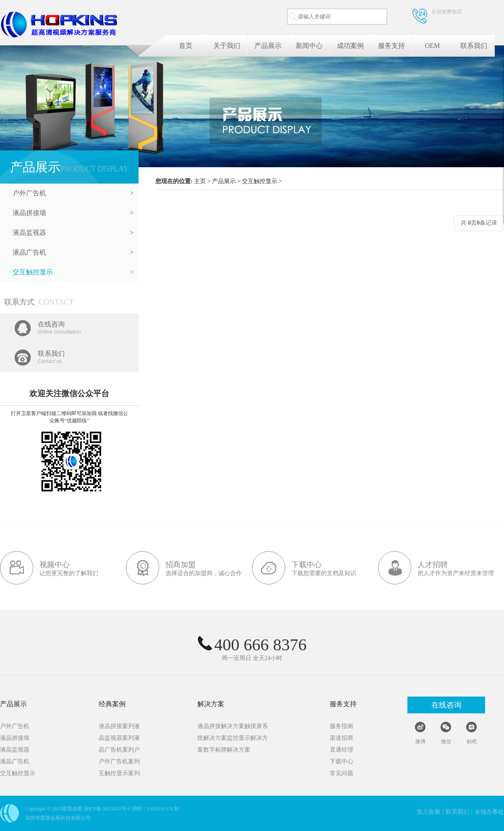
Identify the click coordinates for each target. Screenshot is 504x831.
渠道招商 (341, 738)
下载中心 (341, 761)
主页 (200, 181)
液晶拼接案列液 (119, 726)
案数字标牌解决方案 (224, 750)
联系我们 (474, 46)
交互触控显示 (33, 272)
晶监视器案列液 (119, 738)
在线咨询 (446, 705)
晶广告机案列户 (119, 750)
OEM (433, 46)
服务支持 (391, 46)
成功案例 (350, 46)
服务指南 (341, 726)
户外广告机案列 (119, 761)
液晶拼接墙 (29, 213)
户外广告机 (29, 193)
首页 (186, 46)
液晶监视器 (29, 233)
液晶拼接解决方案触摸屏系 (233, 726)
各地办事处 (489, 812)
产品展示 (268, 46)
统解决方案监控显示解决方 (233, 738)
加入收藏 (428, 812)
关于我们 (227, 46)
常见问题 (341, 773)
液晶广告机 (29, 252)
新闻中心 (309, 46)
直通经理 (341, 750)
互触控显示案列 (119, 773)
